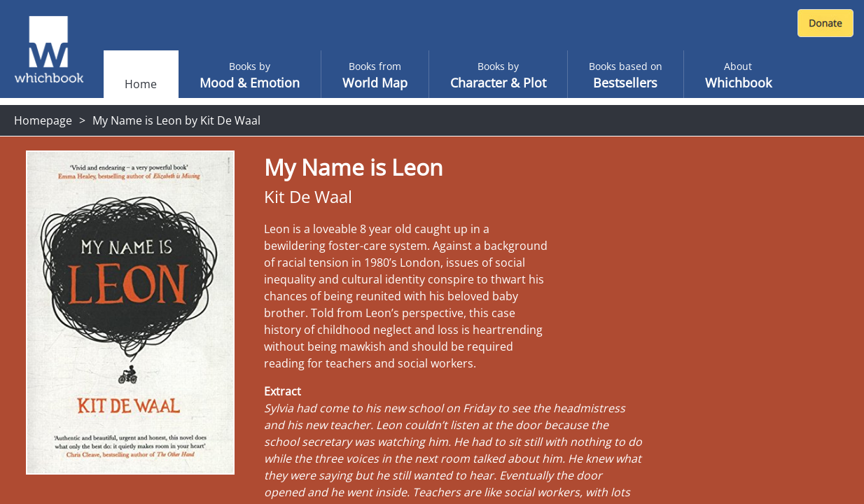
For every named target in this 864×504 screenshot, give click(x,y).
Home (141, 84)
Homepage (43, 120)
